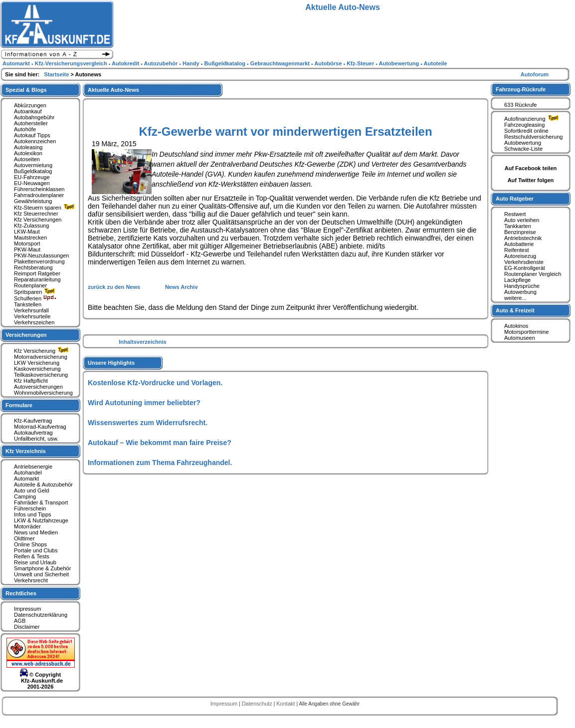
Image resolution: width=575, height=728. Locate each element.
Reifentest (517, 250)
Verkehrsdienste (524, 262)
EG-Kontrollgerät (525, 268)
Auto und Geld (31, 490)
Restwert (515, 214)
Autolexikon (28, 153)
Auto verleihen (522, 220)
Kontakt (286, 704)
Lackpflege (517, 280)
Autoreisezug (520, 256)
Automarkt (26, 479)
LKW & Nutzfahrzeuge (41, 520)
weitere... (515, 298)
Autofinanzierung (533, 119)
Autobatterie (519, 244)
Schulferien (35, 298)
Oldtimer (24, 538)
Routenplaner (30, 285)
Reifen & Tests (32, 556)
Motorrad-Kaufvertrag (40, 427)
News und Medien (36, 532)
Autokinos (516, 326)
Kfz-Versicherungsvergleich (72, 63)
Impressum (27, 609)
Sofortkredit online (526, 131)
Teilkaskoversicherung (41, 375)
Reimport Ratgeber (37, 273)
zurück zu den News (115, 287)
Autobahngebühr (34, 117)
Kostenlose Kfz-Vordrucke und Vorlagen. (155, 383)
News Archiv (182, 287)
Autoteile (436, 63)
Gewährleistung (33, 201)
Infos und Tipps (33, 514)
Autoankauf (28, 111)
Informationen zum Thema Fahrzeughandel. (160, 463)
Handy (192, 63)
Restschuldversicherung (533, 137)
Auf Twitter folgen (531, 180)
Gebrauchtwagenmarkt (281, 63)
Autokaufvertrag (33, 433)
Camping (25, 496)
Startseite (57, 74)
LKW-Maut (27, 232)
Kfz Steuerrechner (36, 214)
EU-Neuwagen (32, 183)
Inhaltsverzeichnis (142, 342)
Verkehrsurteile (32, 316)
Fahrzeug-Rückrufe (521, 89)
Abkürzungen (30, 105)
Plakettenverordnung (39, 261)
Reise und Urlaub (35, 562)
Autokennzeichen (35, 141)
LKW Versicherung (37, 363)
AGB (20, 621)
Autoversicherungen (38, 387)
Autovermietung (33, 165)
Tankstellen (28, 304)
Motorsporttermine (526, 332)
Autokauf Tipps (32, 135)
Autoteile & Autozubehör (43, 485)
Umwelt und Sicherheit (41, 574)
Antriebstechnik (523, 238)
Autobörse (329, 63)
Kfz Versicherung (42, 351)
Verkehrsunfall (31, 310)
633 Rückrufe (520, 105)
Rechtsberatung (33, 267)
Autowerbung (520, 292)
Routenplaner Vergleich (533, 274)
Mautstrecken (30, 238)
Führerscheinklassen (39, 189)
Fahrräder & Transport (41, 502)
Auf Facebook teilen (531, 168)
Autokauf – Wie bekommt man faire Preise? (160, 443)
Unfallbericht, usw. (36, 439)
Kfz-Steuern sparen (45, 208)
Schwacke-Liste (523, 149)
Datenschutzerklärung (41, 615)
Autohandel (28, 473)
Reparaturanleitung (37, 279)
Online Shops (30, 544)
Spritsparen (36, 292)
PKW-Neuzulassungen (41, 255)
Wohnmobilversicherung (43, 393)
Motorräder (27, 526)
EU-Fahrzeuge (32, 177)
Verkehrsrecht (31, 580)
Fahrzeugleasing (524, 125)
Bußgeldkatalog (33, 171)
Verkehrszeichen (34, 322)
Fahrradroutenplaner (39, 195)
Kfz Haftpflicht (31, 381)
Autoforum (535, 74)
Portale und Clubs (36, 550)
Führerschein (30, 508)
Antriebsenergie (33, 467)
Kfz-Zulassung (31, 226)
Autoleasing (28, 147)
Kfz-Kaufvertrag (33, 421)
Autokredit (126, 63)
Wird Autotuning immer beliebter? (144, 403)
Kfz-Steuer (361, 63)
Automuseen (520, 338)
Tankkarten (518, 226)
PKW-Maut (27, 249)
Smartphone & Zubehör (42, 568)
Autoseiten (27, 159)
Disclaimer (27, 627)
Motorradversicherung (41, 357)
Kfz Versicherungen (38, 220)
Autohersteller (31, 123)
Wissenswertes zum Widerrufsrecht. (148, 423)
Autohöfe (25, 129)
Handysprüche (522, 286)
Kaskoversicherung (37, 369)
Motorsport (27, 243)
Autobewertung (523, 143)
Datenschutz (258, 704)
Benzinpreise (520, 232)
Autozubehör (161, 63)
